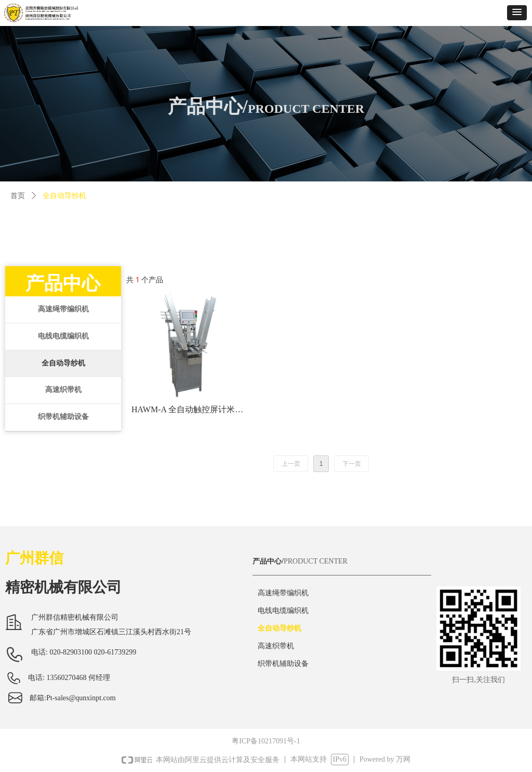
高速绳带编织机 (63, 309)
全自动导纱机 (63, 363)
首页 (18, 196)
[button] (517, 13)
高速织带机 (63, 390)
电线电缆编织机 (63, 336)
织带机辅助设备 (63, 417)
